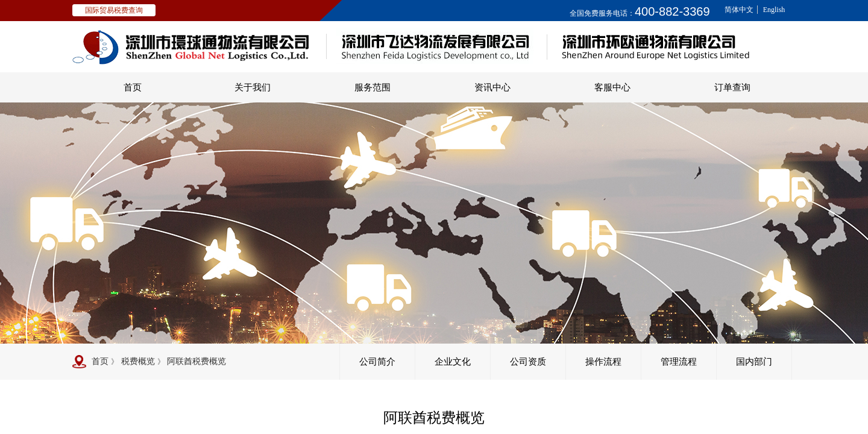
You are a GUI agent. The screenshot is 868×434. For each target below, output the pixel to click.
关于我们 (253, 87)
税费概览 (138, 361)
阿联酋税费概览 (197, 361)
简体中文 (739, 10)
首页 (133, 87)
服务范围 (373, 87)
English (774, 10)
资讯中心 (492, 87)
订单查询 (732, 87)
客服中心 (612, 87)
